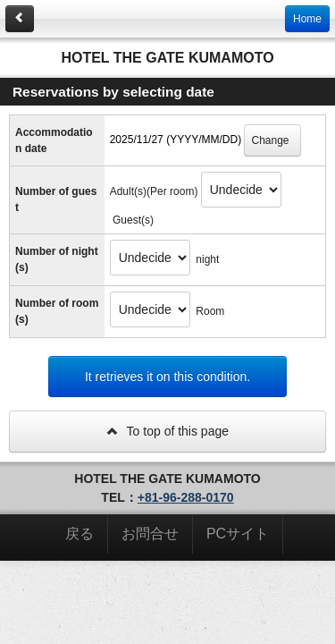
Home (307, 19)
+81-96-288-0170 (186, 497)
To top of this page (167, 431)
